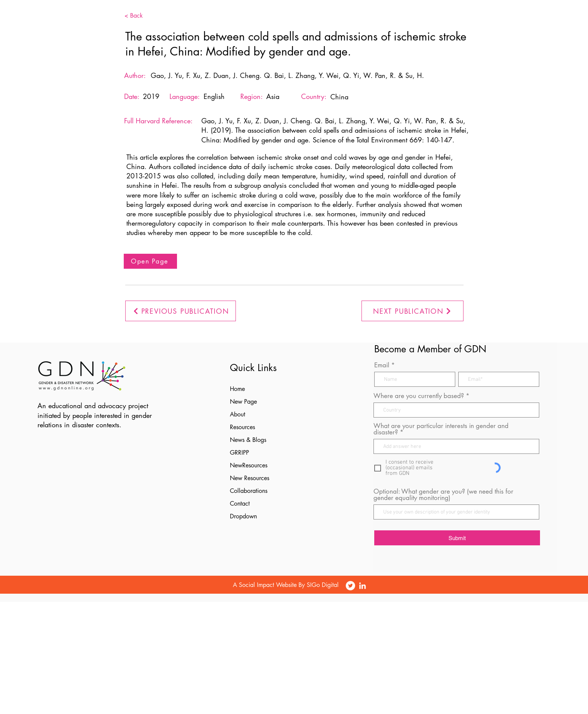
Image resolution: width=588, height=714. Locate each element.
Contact (240, 504)
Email (382, 365)
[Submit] (457, 538)
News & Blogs (248, 440)
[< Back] (145, 16)
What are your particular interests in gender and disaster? (441, 429)
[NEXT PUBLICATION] (412, 311)
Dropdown (243, 516)
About (238, 414)
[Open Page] (150, 261)
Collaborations (249, 491)
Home (237, 389)
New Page (243, 402)
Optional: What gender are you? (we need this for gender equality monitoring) (443, 495)
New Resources (250, 478)
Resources (242, 427)
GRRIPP (239, 453)
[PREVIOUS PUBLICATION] (181, 311)
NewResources (249, 465)
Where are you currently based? (419, 396)
